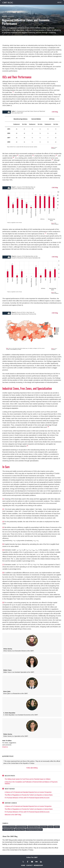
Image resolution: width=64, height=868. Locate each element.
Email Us (5, 747)
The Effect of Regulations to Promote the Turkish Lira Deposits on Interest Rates (29, 795)
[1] (13, 92)
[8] (49, 427)
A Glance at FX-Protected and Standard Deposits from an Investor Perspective (28, 792)
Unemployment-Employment (34, 830)
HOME (23, 865)
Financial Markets (22, 827)
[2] (18, 155)
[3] (33, 155)
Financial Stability (33, 827)
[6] (53, 160)
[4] (56, 155)
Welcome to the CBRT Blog (13, 815)
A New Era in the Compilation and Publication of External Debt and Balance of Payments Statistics (31, 783)
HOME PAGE (9, 756)
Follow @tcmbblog (32, 768)
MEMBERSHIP (38, 865)
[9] (27, 446)
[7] (3, 565)
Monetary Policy (20, 830)
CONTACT (29, 865)
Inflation (57, 827)
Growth (5, 16)
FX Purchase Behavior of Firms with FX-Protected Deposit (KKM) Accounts (27, 798)
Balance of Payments (9, 827)
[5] (13, 157)
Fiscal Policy (43, 827)
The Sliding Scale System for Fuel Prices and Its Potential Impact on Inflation (28, 779)
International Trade (8, 830)
